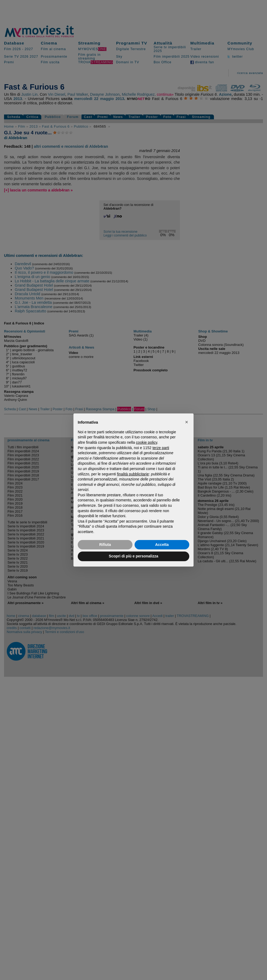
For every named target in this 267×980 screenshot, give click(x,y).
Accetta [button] (162, 545)
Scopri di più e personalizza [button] (133, 556)
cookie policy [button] (147, 442)
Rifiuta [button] (105, 545)
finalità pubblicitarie (133, 474)
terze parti (161, 448)
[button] (187, 422)
